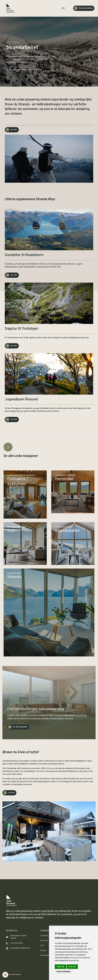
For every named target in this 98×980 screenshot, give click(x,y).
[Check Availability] (84, 8)
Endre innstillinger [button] (64, 971)
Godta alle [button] (61, 967)
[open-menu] (63, 8)
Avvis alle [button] (72, 967)
